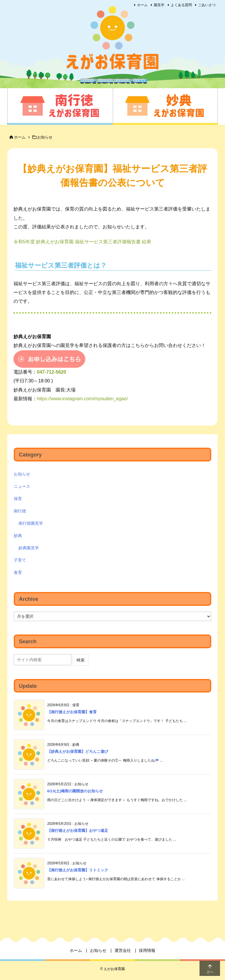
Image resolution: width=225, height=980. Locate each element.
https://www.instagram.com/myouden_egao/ (82, 399)
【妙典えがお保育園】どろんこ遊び (78, 751)
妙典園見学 (29, 548)
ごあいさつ (207, 5)
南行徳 (20, 511)
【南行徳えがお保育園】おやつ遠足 (78, 831)
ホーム (142, 5)
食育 (18, 572)
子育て (20, 560)
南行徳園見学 (31, 523)
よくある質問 (181, 5)
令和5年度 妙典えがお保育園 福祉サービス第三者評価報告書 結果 (82, 242)
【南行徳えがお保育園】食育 (72, 712)
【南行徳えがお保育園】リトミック (78, 870)
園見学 (159, 5)
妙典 (18, 536)
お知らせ (45, 137)
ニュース (22, 486)
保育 (18, 499)
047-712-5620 (52, 372)
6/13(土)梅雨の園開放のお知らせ (75, 791)
